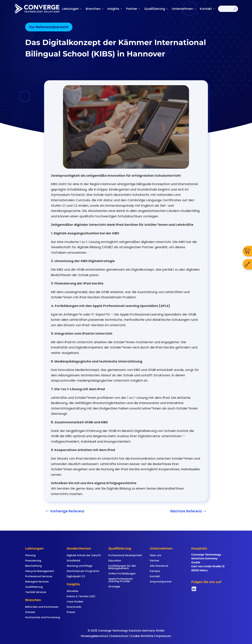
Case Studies (75, 602)
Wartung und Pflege (79, 566)
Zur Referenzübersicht (49, 27)
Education (115, 561)
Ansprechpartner (161, 582)
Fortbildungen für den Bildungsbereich (122, 567)
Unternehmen (184, 9)
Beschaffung (33, 566)
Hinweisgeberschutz (94, 636)
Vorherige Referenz (67, 511)
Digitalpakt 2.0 (76, 577)
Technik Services (36, 592)
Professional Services (39, 577)
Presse (71, 612)
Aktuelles (73, 591)
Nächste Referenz (186, 511)
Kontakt (208, 9)
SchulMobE (73, 561)
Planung (30, 556)
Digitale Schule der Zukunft (84, 556)
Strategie (114, 587)
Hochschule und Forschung (43, 618)
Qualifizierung (156, 9)
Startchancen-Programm (83, 571)
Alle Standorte (159, 566)
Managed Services (37, 582)
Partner (133, 9)
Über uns (155, 556)
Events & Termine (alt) (81, 597)
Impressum (163, 636)
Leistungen (72, 9)
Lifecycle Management (40, 571)
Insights (115, 9)
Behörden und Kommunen (42, 607)
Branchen (95, 9)
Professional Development (125, 556)
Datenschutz (119, 636)
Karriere (155, 571)
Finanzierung (33, 561)
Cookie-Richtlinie (142, 636)
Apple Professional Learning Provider (120, 580)
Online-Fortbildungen (122, 574)
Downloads (74, 607)
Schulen (30, 612)
